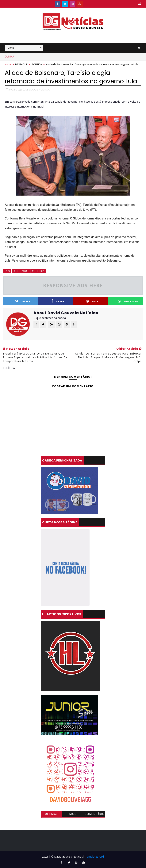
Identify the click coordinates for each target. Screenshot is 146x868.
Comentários (95, 815)
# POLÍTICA (38, 271)
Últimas (51, 814)
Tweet (23, 301)
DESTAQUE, (32, 90)
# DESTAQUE (21, 271)
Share (58, 301)
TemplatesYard (94, 857)
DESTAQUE (21, 64)
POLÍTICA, (44, 90)
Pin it (93, 301)
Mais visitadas (73, 815)
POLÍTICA (37, 64)
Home (8, 64)
